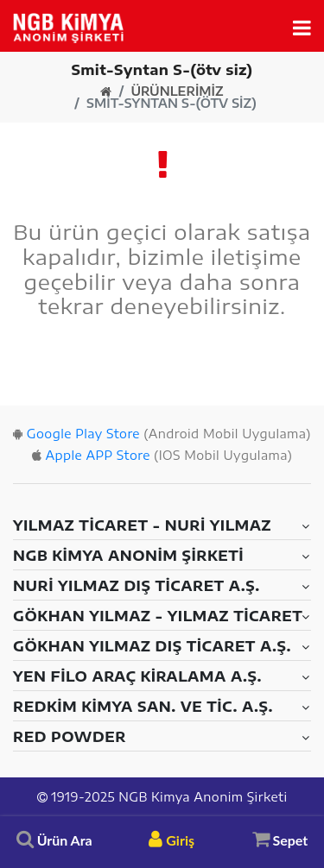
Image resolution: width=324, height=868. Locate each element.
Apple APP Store (97, 455)
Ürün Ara (54, 840)
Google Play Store (83, 434)
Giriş (172, 840)
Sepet (280, 839)
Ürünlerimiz (177, 91)
